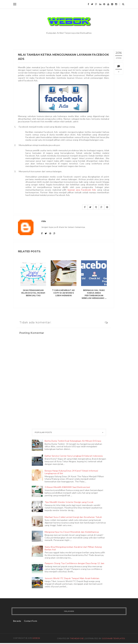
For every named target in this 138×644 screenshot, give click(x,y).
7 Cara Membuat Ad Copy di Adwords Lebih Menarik (63, 293)
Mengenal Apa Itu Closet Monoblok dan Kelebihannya (72, 532)
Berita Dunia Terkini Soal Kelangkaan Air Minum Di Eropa (73, 441)
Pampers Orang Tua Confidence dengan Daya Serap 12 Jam (75, 563)
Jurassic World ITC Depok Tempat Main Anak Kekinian (72, 578)
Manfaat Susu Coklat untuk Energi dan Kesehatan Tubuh (73, 517)
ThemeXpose (77, 638)
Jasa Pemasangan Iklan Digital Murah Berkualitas (33, 293)
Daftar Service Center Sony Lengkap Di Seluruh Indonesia (74, 456)
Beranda (17, 621)
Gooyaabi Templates (113, 638)
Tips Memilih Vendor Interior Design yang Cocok (69, 502)
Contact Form (31, 621)
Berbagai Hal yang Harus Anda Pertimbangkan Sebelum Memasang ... (94, 294)
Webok (36, 638)
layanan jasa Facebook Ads (82, 190)
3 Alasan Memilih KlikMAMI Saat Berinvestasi (67, 487)
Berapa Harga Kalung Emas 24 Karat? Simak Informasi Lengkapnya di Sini (71, 472)
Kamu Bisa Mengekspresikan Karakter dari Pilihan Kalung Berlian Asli (73, 548)
